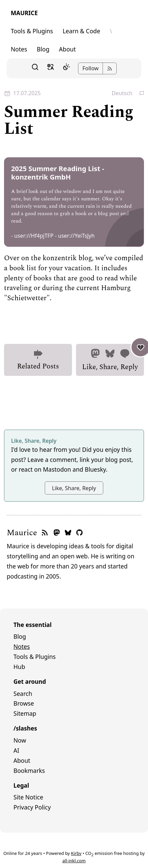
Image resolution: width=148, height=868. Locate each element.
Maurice (24, 13)
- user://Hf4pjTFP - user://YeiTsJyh (53, 236)
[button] (35, 68)
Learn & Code (81, 31)
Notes (19, 49)
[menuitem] (74, 637)
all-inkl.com (74, 861)
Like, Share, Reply (113, 358)
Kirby (76, 853)
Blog (43, 49)
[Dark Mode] (66, 69)
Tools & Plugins (32, 31)
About (67, 49)
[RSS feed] (45, 533)
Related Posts (38, 360)
